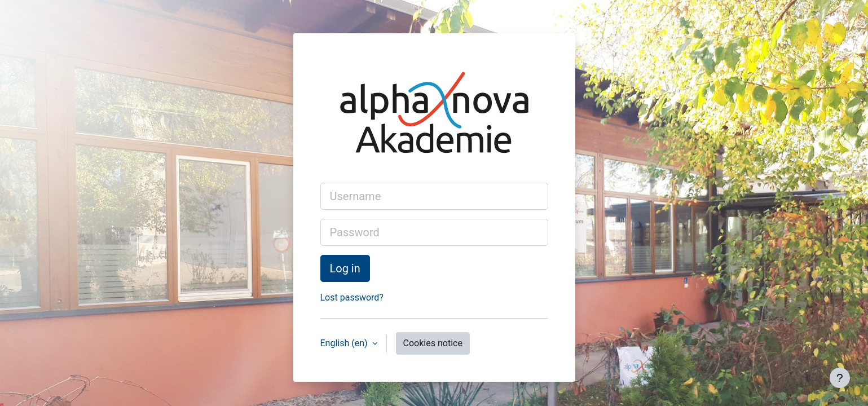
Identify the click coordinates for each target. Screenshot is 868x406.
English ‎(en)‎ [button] (345, 343)
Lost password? (352, 297)
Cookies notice (433, 343)
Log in (345, 268)
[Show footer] (840, 378)
